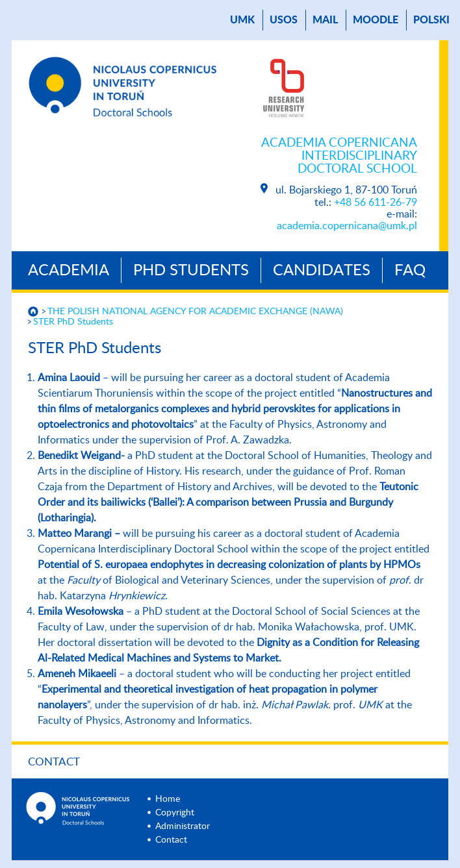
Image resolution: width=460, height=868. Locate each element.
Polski (431, 20)
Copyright (175, 813)
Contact (54, 762)
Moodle (376, 20)
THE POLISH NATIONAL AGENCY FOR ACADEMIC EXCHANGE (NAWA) (195, 312)
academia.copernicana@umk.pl (347, 226)
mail (325, 20)
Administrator (183, 826)
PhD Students (191, 271)
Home (168, 799)
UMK (242, 20)
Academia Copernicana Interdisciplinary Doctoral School (339, 156)
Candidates (322, 271)
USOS (284, 20)
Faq (410, 271)
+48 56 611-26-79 (376, 203)
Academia (69, 271)
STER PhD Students (73, 322)
